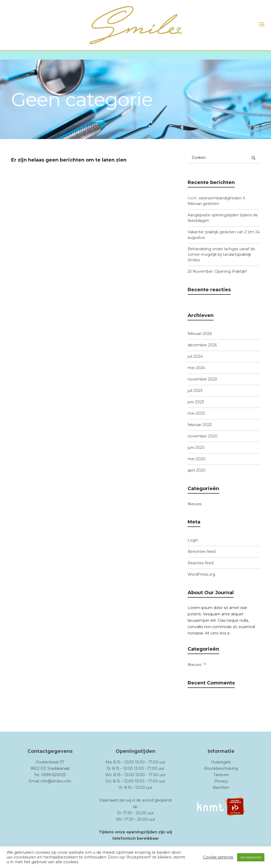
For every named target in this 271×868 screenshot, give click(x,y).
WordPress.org (201, 574)
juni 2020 (196, 448)
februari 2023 (200, 425)
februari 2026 (200, 334)
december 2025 (202, 345)
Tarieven (221, 775)
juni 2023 (196, 402)
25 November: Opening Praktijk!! (217, 271)
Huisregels (221, 762)
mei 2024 (196, 368)
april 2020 (197, 470)
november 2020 (203, 436)
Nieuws (195, 504)
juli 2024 (195, 356)
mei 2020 (197, 459)
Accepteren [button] (251, 857)
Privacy (221, 781)
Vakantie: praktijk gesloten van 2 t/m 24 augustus (224, 235)
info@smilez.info (56, 781)
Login (193, 540)
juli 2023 (195, 391)
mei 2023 (196, 413)
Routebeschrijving (221, 768)
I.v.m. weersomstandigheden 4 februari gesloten (216, 201)
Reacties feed (200, 563)
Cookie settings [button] (218, 857)
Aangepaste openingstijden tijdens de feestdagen (223, 218)
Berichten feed (202, 552)
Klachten (221, 788)
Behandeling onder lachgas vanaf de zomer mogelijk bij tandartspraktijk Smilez (221, 254)
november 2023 (202, 379)
